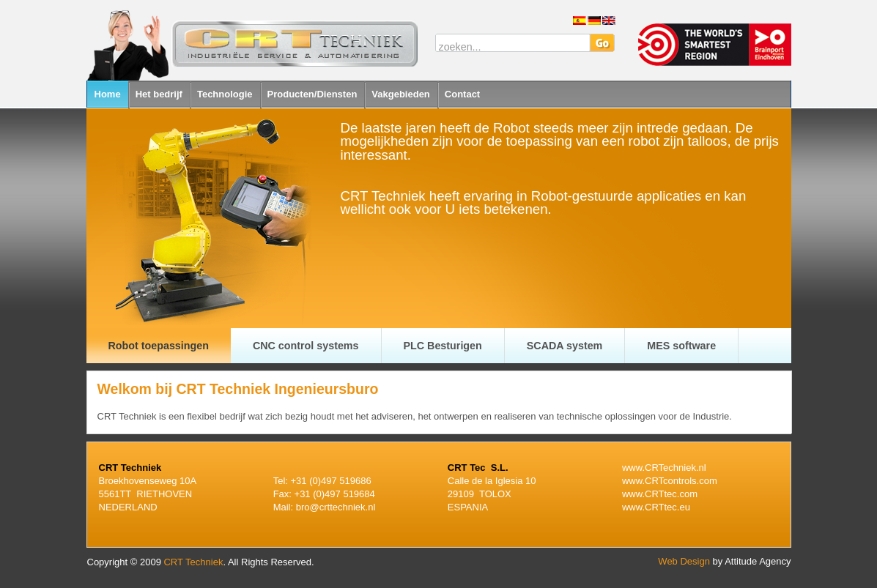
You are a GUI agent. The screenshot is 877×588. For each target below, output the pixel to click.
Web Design (684, 561)
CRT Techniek (193, 562)
